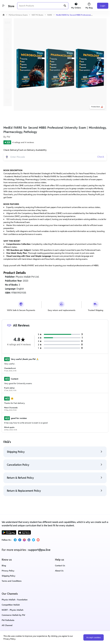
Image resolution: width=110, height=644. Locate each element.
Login (103, 6)
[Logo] (11, 6)
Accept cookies (94, 637)
